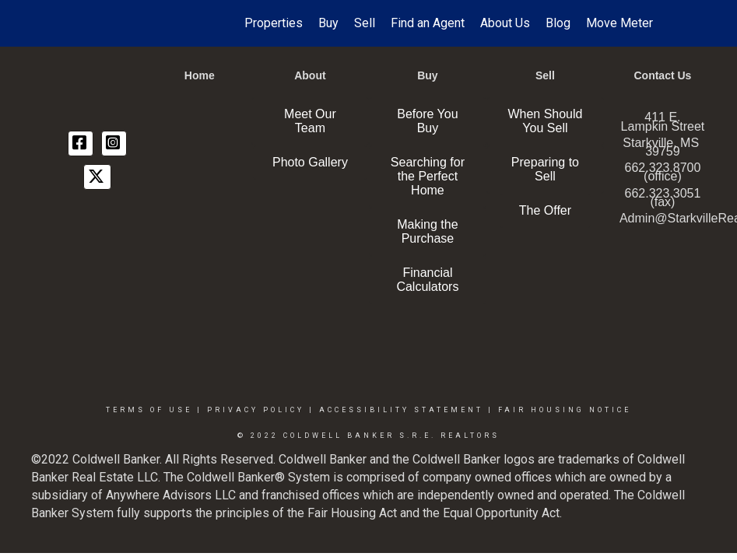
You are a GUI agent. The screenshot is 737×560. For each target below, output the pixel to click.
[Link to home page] (85, 23)
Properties (274, 23)
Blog (558, 23)
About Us (505, 23)
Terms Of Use (149, 410)
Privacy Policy (256, 410)
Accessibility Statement (401, 410)
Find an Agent (428, 23)
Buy (328, 23)
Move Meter (619, 23)
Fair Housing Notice (565, 410)
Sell (365, 23)
